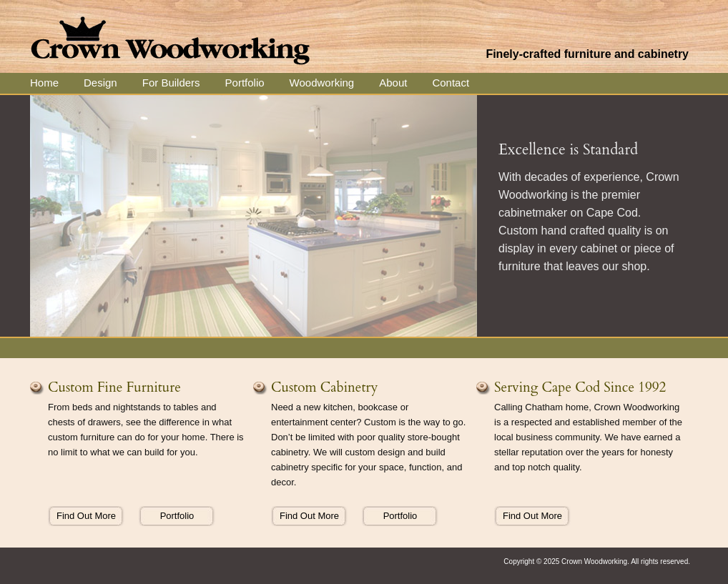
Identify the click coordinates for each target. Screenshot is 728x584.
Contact (451, 83)
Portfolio (245, 83)
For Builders (171, 83)
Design (100, 83)
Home (44, 83)
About (393, 83)
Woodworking (322, 83)
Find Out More (86, 516)
